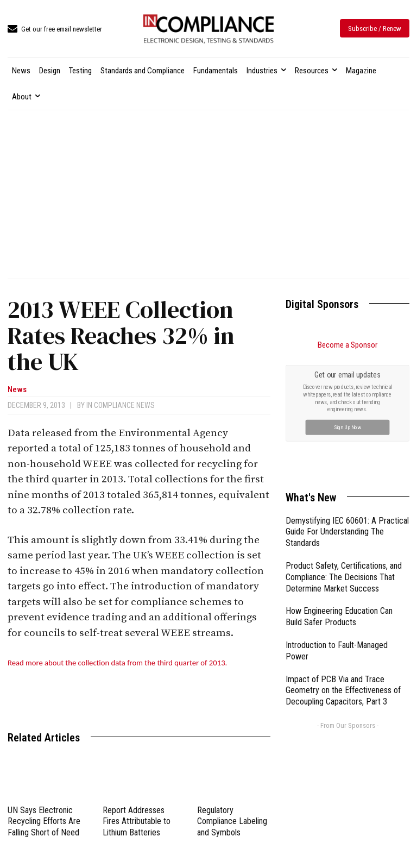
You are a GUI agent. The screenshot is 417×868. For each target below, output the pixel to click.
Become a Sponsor (347, 345)
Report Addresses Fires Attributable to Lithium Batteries (137, 822)
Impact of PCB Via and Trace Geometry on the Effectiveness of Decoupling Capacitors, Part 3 (343, 691)
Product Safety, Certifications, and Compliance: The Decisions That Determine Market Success (344, 577)
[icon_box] (55, 30)
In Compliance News (121, 405)
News (17, 390)
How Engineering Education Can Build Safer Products (339, 617)
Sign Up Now (348, 427)
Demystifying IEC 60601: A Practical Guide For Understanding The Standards (347, 532)
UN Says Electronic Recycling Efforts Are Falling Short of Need (44, 822)
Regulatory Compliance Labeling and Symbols (232, 822)
